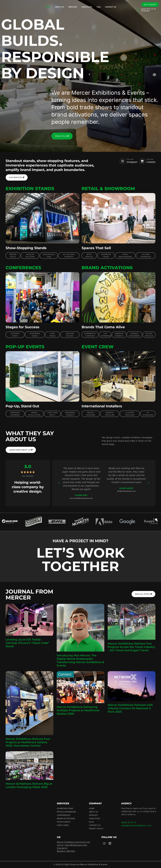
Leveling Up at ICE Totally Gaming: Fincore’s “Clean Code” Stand (27, 643)
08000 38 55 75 (129, 823)
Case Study (87, 7)
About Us (59, 7)
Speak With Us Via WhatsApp (149, 10)
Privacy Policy (96, 829)
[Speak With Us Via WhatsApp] (138, 10)
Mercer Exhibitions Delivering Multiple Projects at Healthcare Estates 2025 (78, 711)
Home (48, 7)
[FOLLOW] (123, 161)
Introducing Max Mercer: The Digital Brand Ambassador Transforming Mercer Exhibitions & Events (80, 661)
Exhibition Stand (65, 809)
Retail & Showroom (66, 812)
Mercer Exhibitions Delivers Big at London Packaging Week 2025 (29, 786)
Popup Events (64, 822)
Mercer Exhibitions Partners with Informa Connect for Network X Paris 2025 (130, 709)
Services (73, 7)
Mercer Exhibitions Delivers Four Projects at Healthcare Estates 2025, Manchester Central (28, 742)
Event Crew (63, 826)
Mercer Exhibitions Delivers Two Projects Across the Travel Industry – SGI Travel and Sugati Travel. (131, 647)
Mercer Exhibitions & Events (94, 865)
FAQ (99, 7)
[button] (59, 483)
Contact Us (111, 7)
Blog (91, 822)
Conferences (64, 815)
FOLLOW (130, 159)
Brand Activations (66, 819)
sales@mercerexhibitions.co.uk (136, 826)
